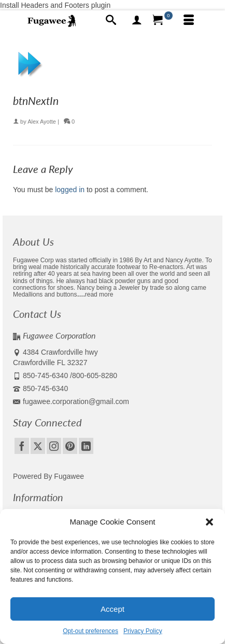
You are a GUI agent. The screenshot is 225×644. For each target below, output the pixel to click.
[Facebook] (22, 446)
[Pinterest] (70, 446)
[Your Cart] (163, 21)
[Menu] (189, 21)
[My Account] (137, 21)
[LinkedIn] (86, 446)
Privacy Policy (143, 631)
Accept (112, 609)
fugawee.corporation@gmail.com (71, 401)
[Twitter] (38, 446)
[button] (209, 522)
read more (99, 294)
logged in (70, 190)
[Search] (111, 21)
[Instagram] (54, 446)
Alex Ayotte (42, 122)
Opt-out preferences (90, 631)
